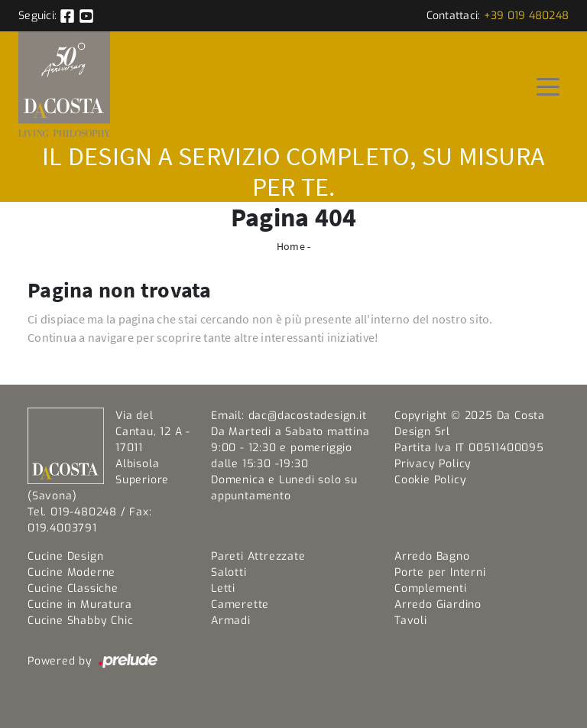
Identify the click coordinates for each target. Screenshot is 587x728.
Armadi (231, 621)
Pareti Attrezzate (258, 556)
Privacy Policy (433, 464)
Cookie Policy (430, 480)
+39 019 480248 (527, 16)
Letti (223, 588)
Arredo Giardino (438, 604)
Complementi (431, 588)
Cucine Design (65, 556)
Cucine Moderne (71, 572)
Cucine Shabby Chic (80, 621)
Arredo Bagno (432, 556)
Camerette (240, 604)
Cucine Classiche (73, 588)
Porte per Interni (440, 572)
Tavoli (411, 621)
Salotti (229, 572)
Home (291, 246)
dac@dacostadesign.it (308, 416)
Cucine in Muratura (79, 604)
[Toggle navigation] (548, 86)
